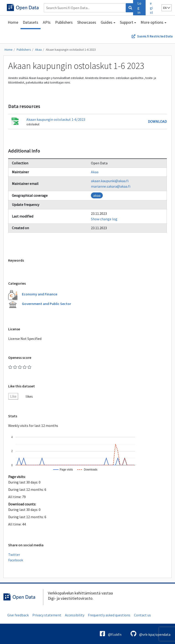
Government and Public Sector (46, 304)
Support (127, 22)
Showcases (87, 22)
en (167, 8)
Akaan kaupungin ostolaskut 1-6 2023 (71, 50)
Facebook (16, 560)
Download (157, 121)
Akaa (38, 50)
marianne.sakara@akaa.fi (111, 186)
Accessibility (75, 615)
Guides (107, 22)
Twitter (14, 555)
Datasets (31, 22)
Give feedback (18, 615)
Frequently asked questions (109, 615)
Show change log (104, 219)
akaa (97, 195)
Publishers (64, 22)
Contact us (142, 615)
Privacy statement (47, 615)
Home (13, 22)
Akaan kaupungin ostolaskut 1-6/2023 (56, 119)
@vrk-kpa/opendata (151, 634)
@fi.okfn (111, 634)
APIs (47, 22)
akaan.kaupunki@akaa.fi (110, 181)
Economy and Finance (40, 294)
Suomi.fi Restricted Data (155, 36)
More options (152, 22)
